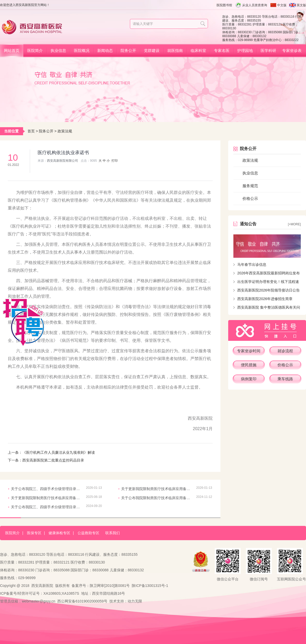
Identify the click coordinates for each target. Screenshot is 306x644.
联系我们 (113, 533)
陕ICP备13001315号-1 (150, 586)
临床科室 (198, 50)
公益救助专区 (88, 533)
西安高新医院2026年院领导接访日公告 (269, 290)
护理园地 (245, 50)
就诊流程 (285, 351)
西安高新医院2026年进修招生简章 (265, 299)
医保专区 (34, 533)
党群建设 (152, 50)
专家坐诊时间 (249, 351)
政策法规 (65, 131)
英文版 (301, 5)
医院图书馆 (224, 5)
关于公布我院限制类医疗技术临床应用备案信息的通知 (156, 498)
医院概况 (82, 50)
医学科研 (268, 50)
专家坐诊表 (292, 50)
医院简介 (35, 50)
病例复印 (249, 379)
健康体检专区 (59, 533)
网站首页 (12, 50)
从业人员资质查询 (255, 5)
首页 (31, 131)
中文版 (282, 5)
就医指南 (175, 50)
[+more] (294, 224)
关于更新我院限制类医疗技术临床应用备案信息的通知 (156, 489)
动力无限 (135, 601)
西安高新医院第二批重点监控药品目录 (53, 460)
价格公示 (250, 198)
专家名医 (222, 50)
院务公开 (128, 50)
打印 (115, 161)
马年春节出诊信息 (252, 265)
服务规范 (250, 186)
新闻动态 (105, 50)
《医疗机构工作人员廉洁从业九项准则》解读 (59, 452)
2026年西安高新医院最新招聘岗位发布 (269, 273)
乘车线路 (285, 379)
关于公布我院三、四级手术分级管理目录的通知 (46, 489)
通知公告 (248, 224)
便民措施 (249, 365)
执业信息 (58, 50)
